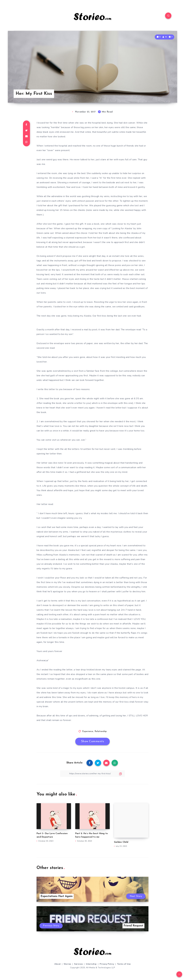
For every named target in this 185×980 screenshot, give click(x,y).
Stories (67, 964)
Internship (91, 964)
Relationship (101, 731)
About (58, 964)
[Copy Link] (92, 774)
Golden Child (121, 842)
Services (78, 964)
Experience (88, 731)
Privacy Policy (107, 964)
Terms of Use (124, 964)
